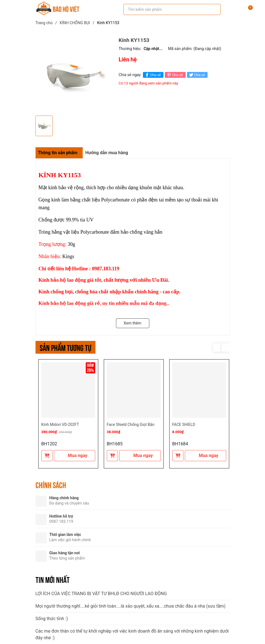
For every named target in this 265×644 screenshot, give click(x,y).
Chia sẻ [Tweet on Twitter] (197, 75)
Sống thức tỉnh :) (52, 619)
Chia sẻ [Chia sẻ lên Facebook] (152, 75)
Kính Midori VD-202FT (60, 425)
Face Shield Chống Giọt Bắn (131, 425)
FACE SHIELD (184, 425)
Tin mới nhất (53, 579)
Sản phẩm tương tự (65, 347)
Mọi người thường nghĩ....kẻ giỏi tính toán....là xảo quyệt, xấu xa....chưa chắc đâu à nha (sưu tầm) (131, 606)
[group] (74, 75)
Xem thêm (133, 323)
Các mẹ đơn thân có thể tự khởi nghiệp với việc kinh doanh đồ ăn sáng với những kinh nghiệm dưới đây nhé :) (132, 634)
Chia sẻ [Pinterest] (174, 75)
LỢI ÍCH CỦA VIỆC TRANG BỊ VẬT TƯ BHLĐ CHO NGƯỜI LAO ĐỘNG (101, 594)
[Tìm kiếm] (213, 9)
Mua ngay (74, 455)
